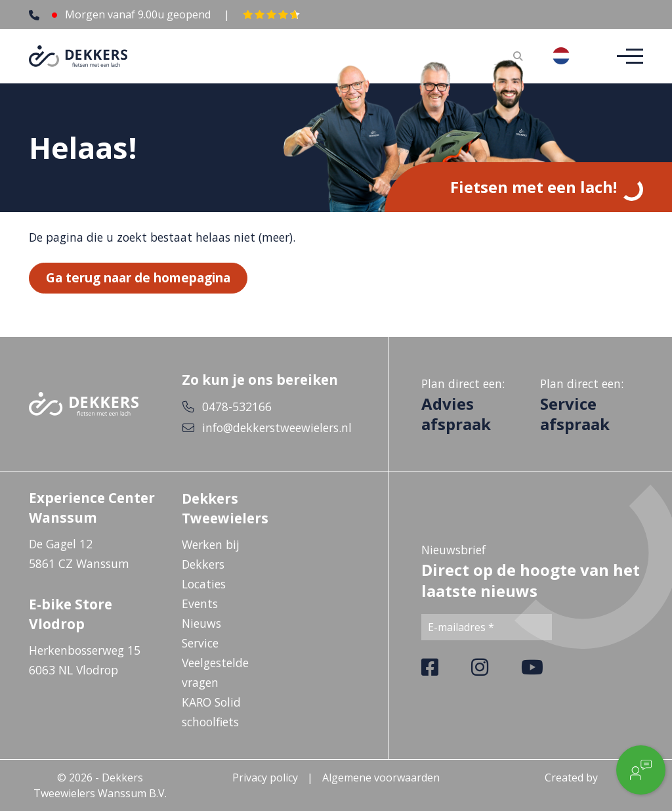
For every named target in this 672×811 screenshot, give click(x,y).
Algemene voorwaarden (381, 778)
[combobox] (571, 56)
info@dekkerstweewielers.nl (277, 427)
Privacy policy (265, 778)
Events (200, 603)
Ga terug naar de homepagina (138, 278)
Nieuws (201, 623)
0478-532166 (237, 406)
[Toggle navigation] (626, 56)
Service (200, 643)
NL (571, 56)
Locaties (204, 584)
